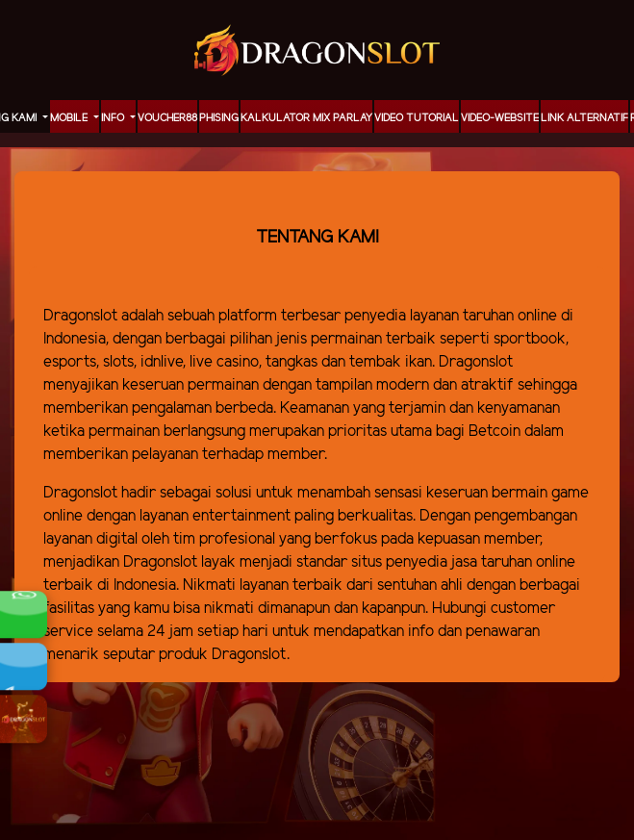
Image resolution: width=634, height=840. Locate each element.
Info (114, 118)
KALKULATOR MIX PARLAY (306, 118)
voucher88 (167, 118)
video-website (500, 118)
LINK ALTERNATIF (584, 118)
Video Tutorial (417, 118)
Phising (219, 118)
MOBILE (70, 118)
